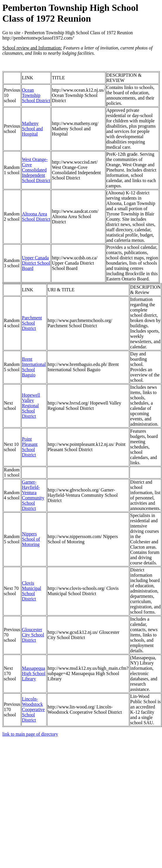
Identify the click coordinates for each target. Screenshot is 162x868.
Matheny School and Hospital (32, 129)
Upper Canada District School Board (36, 263)
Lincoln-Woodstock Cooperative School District (33, 709)
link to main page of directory (30, 734)
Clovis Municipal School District (32, 591)
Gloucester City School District (33, 635)
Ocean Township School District (36, 95)
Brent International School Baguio (34, 367)
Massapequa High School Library (34, 673)
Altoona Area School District (36, 216)
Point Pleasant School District (30, 447)
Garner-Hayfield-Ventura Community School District (33, 495)
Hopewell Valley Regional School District (31, 406)
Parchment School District (32, 323)
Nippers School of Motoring (31, 539)
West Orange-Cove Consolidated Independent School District (36, 170)
